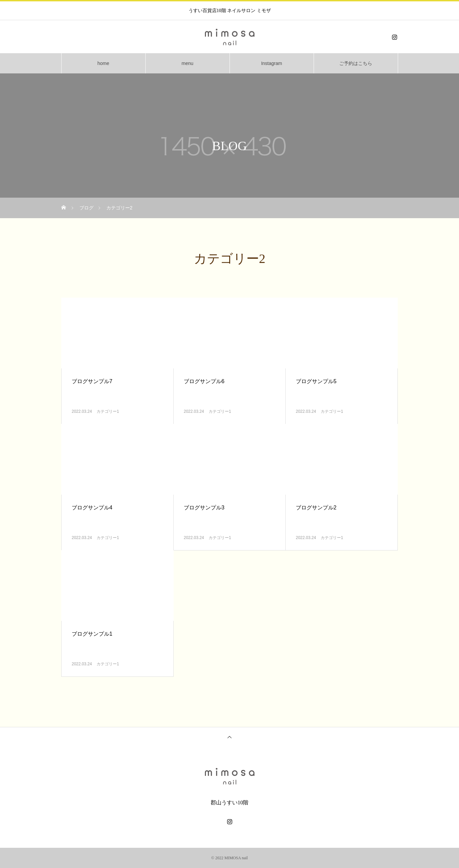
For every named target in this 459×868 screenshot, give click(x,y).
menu (187, 63)
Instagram (272, 63)
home (103, 63)
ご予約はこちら (356, 63)
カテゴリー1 (108, 411)
